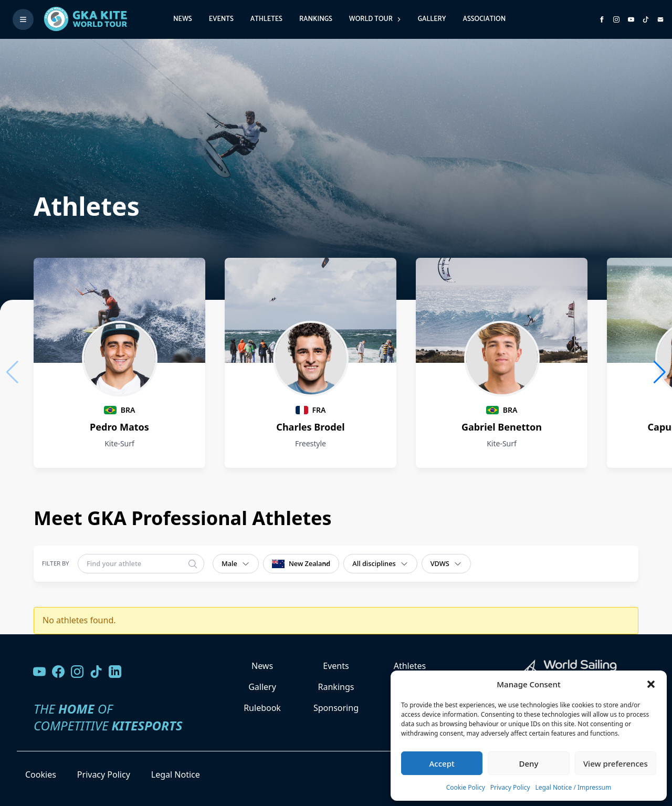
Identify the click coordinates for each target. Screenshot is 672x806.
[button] (651, 684)
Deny (529, 763)
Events (221, 19)
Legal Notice (176, 774)
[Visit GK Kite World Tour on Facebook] (602, 19)
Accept (442, 763)
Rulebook (262, 708)
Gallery (432, 19)
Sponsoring (336, 708)
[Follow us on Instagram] (616, 19)
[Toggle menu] (23, 19)
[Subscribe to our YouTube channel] (631, 19)
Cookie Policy (466, 787)
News (183, 19)
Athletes (266, 19)
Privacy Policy (510, 787)
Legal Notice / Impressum (574, 787)
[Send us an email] (660, 19)
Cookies (41, 774)
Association (484, 19)
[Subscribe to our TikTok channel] (646, 19)
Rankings (316, 19)
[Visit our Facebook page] (58, 672)
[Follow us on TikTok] (96, 672)
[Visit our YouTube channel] (39, 672)
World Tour (375, 19)
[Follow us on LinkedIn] (115, 672)
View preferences (616, 763)
